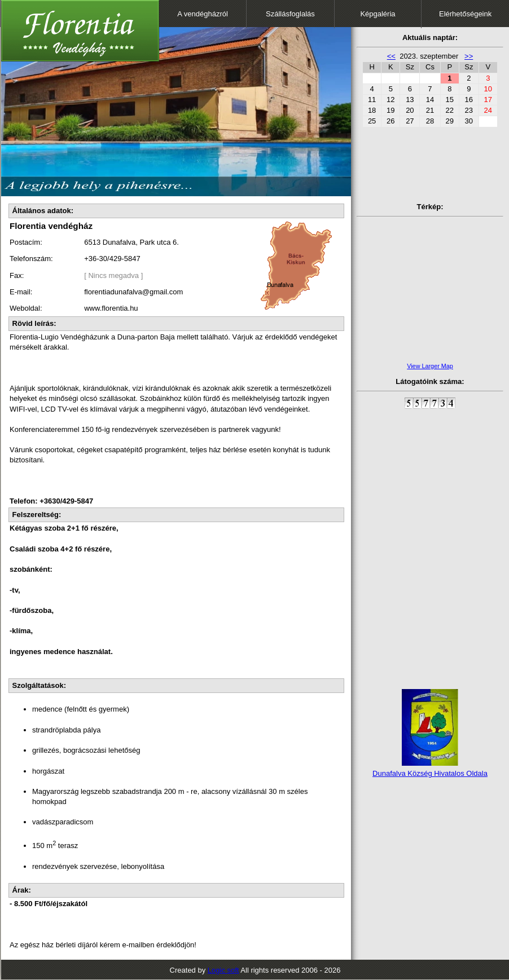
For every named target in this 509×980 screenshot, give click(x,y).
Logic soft (223, 970)
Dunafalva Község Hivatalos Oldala (430, 773)
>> (469, 56)
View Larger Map (430, 366)
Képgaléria (378, 14)
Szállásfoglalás (290, 14)
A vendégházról (203, 14)
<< (391, 56)
